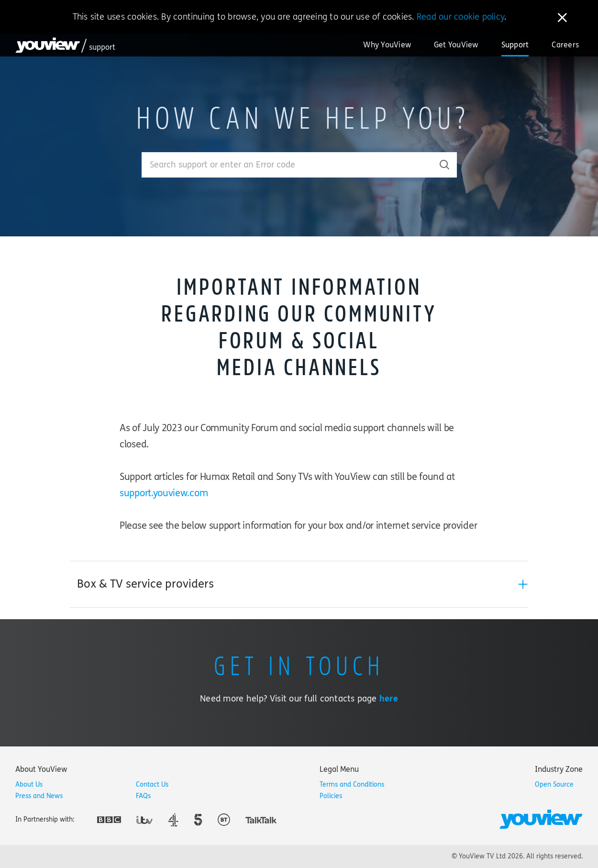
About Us (29, 785)
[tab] (299, 584)
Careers (565, 45)
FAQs (143, 796)
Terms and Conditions (352, 785)
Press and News (39, 796)
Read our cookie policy (460, 17)
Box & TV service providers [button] (145, 584)
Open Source (554, 785)
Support (515, 45)
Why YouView (387, 45)
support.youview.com (164, 493)
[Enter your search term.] (287, 165)
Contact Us (152, 785)
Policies (331, 796)
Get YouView (456, 45)
